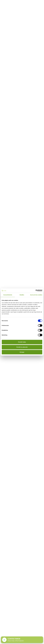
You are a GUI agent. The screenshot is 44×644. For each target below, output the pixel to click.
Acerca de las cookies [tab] (36, 295)
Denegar (22, 352)
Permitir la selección (22, 347)
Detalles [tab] (22, 295)
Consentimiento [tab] (8, 295)
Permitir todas (22, 342)
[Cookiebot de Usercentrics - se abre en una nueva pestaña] (36, 291)
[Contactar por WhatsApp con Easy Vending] (22, 640)
